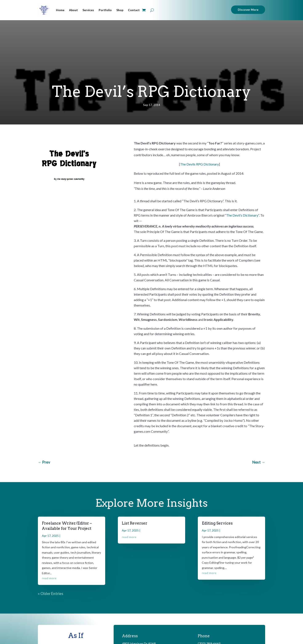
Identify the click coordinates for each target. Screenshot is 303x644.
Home (60, 10)
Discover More (248, 10)
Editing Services (217, 523)
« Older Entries (51, 594)
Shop (120, 10)
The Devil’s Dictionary (242, 215)
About (73, 10)
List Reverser (135, 523)
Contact (134, 10)
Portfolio (105, 10)
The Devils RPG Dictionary (199, 164)
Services (88, 10)
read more (49, 578)
